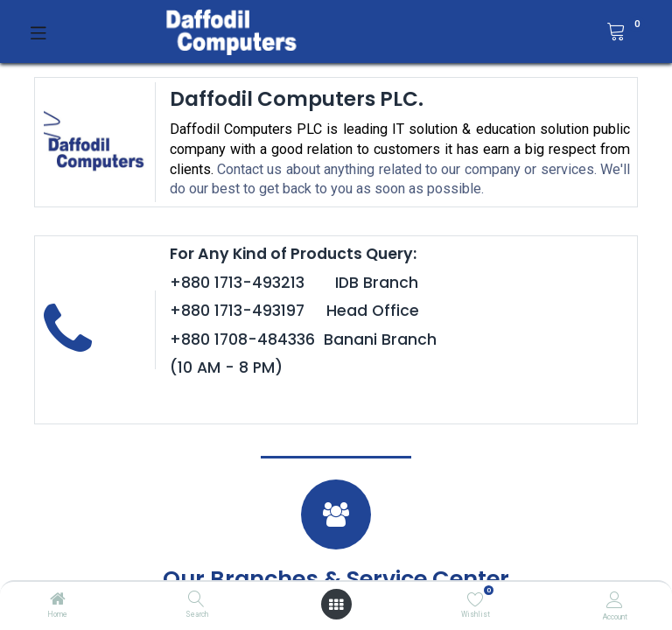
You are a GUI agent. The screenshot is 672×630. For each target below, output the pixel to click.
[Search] (196, 600)
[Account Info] (615, 600)
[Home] (58, 600)
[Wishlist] (476, 599)
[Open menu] (336, 605)
